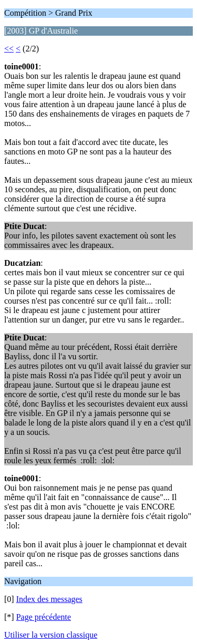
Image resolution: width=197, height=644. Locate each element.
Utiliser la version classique (51, 635)
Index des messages (49, 599)
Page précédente (44, 617)
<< (9, 49)
